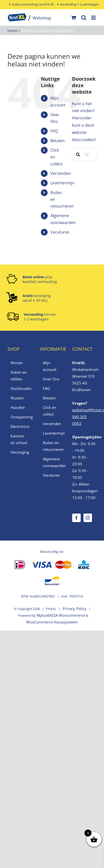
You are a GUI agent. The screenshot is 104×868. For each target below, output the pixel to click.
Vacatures (60, 232)
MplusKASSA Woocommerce (61, 615)
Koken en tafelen (19, 376)
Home (12, 31)
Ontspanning (20, 417)
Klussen (17, 398)
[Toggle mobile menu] (94, 18)
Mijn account (50, 366)
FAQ (54, 131)
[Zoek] (78, 154)
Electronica (20, 426)
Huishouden (20, 388)
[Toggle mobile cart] (74, 18)
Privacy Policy (75, 608)
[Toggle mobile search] (84, 18)
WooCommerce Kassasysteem (52, 622)
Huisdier (18, 407)
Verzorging (20, 452)
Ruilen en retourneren (52, 446)
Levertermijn (62, 183)
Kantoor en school (19, 439)
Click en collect (49, 411)
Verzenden (61, 173)
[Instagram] (88, 518)
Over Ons (51, 379)
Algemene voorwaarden (52, 462)
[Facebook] (76, 518)
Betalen (58, 141)
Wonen (17, 363)
